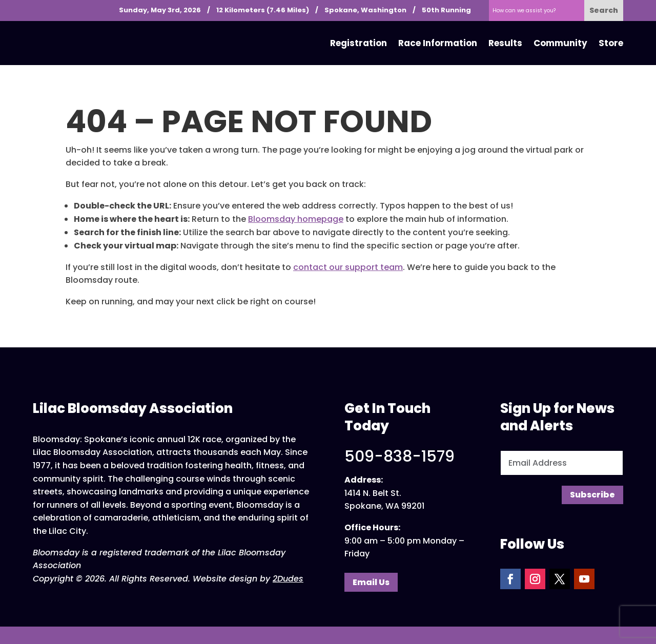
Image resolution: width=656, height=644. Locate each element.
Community (560, 43)
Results (505, 43)
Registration (358, 43)
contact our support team (348, 267)
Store (611, 43)
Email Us (371, 582)
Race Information (438, 43)
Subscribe (592, 495)
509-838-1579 (399, 456)
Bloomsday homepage (296, 219)
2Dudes (288, 579)
